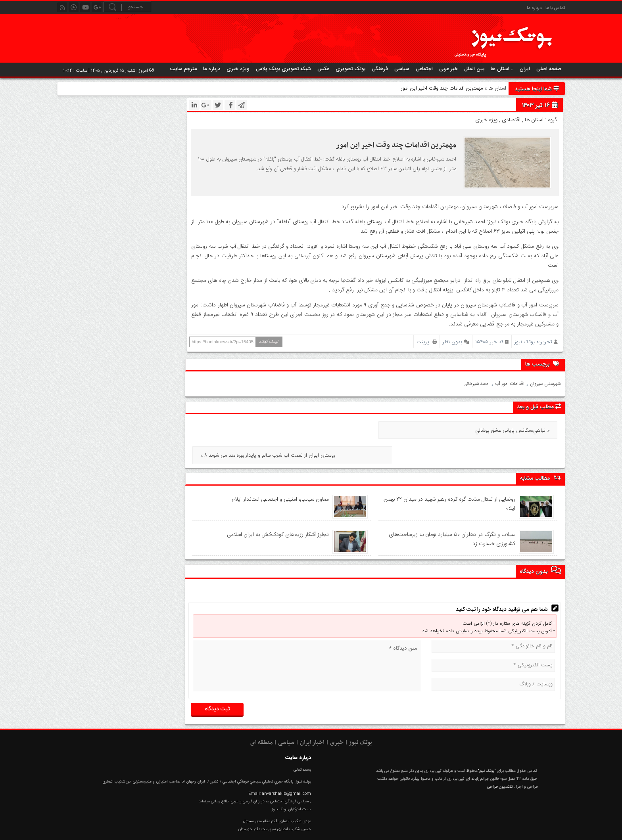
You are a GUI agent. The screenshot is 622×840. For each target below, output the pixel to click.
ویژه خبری (238, 69)
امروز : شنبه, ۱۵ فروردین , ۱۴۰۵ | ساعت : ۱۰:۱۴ (108, 71)
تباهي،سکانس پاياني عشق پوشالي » (513, 431)
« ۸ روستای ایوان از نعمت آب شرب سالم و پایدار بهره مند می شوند (267, 431)
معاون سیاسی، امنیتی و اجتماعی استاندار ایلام (279, 474)
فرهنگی (380, 69)
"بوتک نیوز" (487, 746)
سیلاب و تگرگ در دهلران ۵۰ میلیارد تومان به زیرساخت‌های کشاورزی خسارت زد (451, 514)
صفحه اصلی (549, 69)
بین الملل (474, 69)
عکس (323, 69)
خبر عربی (448, 69)
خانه (554, 829)
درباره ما (534, 8)
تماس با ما (555, 8)
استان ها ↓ (502, 69)
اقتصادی (511, 120)
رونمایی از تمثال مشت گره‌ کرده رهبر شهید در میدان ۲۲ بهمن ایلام (449, 479)
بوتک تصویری (350, 69)
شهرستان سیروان (545, 384)
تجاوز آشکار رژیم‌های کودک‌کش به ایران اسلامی (277, 509)
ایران (525, 69)
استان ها (497, 88)
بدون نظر (452, 342)
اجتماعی (424, 69)
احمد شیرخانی (476, 384)
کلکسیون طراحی (500, 762)
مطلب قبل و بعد (539, 407)
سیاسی (402, 69)
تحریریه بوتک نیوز (533, 342)
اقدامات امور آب (510, 384)
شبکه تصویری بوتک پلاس (283, 69)
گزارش (508, 829)
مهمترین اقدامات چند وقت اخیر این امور (396, 145)
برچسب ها (543, 364)
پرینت (427, 342)
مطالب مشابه (540, 453)
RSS (484, 829)
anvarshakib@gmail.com (286, 769)
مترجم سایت (183, 69)
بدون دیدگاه (540, 546)
